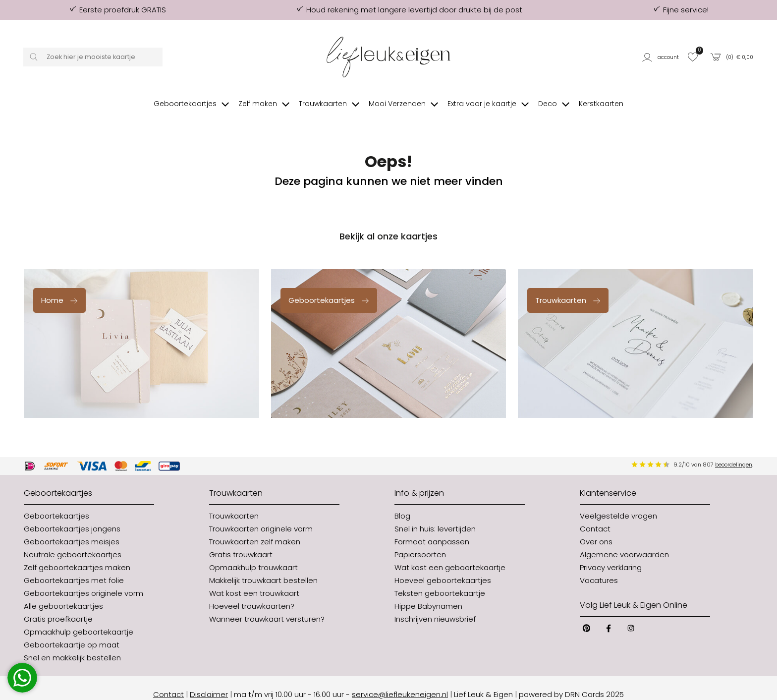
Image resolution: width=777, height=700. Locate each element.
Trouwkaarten (568, 287)
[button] (662, 57)
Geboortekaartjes (329, 287)
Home (60, 287)
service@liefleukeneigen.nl (400, 681)
